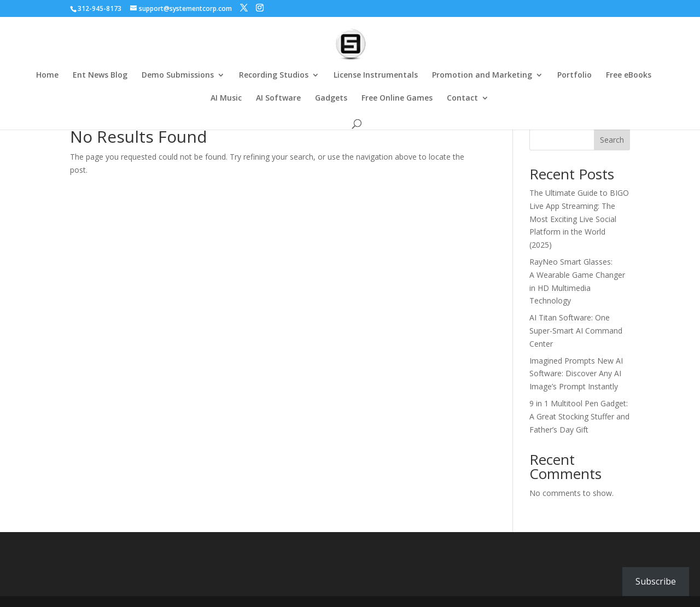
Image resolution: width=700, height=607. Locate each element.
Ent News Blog (100, 75)
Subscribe (656, 581)
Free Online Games (397, 98)
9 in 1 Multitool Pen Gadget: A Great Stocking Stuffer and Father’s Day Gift (579, 416)
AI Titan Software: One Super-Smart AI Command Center (576, 331)
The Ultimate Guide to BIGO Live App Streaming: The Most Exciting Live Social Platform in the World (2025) (579, 219)
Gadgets (331, 98)
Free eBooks (629, 75)
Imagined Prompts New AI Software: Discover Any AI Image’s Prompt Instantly (576, 374)
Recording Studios (274, 75)
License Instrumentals (376, 75)
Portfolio (574, 75)
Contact (462, 98)
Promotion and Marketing (482, 75)
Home (47, 75)
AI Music (226, 98)
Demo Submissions (178, 75)
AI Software (278, 98)
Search (612, 140)
